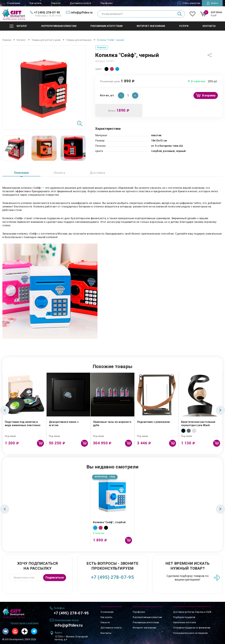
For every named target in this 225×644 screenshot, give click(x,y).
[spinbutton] (128, 95)
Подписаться (55, 577)
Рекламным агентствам (146, 622)
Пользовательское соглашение (190, 633)
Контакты (106, 633)
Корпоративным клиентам (147, 617)
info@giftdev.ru (69, 625)
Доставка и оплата (80, 3)
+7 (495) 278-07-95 (113, 577)
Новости (56, 3)
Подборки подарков (184, 617)
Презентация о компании (25, 623)
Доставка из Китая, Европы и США (192, 612)
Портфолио (107, 3)
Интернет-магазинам (145, 628)
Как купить (36, 3)
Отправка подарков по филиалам (192, 628)
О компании (14, 3)
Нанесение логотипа (185, 622)
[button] (135, 95)
